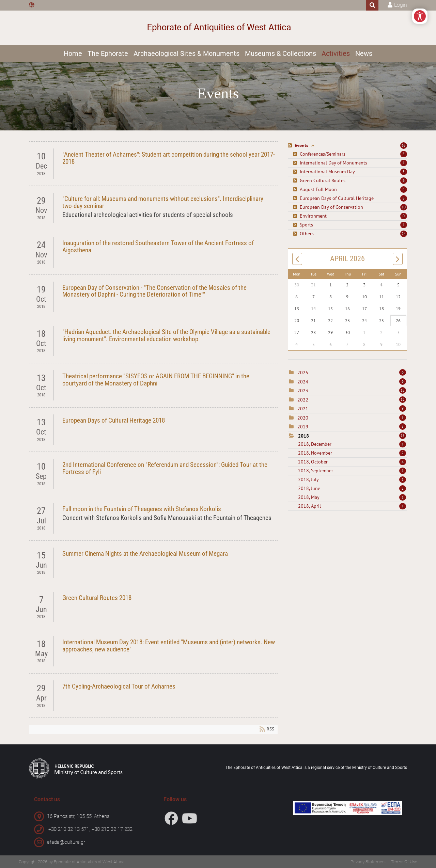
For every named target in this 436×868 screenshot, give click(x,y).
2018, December (352, 444)
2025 (303, 373)
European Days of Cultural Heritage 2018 (114, 420)
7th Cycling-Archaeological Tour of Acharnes (119, 686)
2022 (303, 400)
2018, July (352, 479)
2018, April (352, 506)
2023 (303, 391)
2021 (303, 409)
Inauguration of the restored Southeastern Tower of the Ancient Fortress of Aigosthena (158, 247)
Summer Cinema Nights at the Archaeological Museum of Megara (145, 554)
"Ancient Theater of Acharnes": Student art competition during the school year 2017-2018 (169, 158)
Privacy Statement (368, 862)
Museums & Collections (281, 53)
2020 (303, 418)
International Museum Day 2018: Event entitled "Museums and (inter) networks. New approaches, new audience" (169, 646)
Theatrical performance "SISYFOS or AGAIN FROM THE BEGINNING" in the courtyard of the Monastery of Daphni (156, 380)
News (364, 53)
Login (401, 5)
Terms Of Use (404, 862)
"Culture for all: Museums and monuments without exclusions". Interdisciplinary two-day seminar (163, 202)
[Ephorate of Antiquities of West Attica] (218, 28)
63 (404, 145)
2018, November (352, 453)
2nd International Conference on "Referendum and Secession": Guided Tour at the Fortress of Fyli (165, 468)
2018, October (352, 462)
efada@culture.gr (66, 842)
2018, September (352, 471)
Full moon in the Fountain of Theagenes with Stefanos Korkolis (142, 509)
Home (73, 53)
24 (404, 234)
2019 (303, 427)
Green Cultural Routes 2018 (97, 598)
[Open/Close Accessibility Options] (420, 16)
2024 (303, 382)
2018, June (352, 488)
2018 (303, 436)
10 (404, 207)
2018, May (352, 497)
